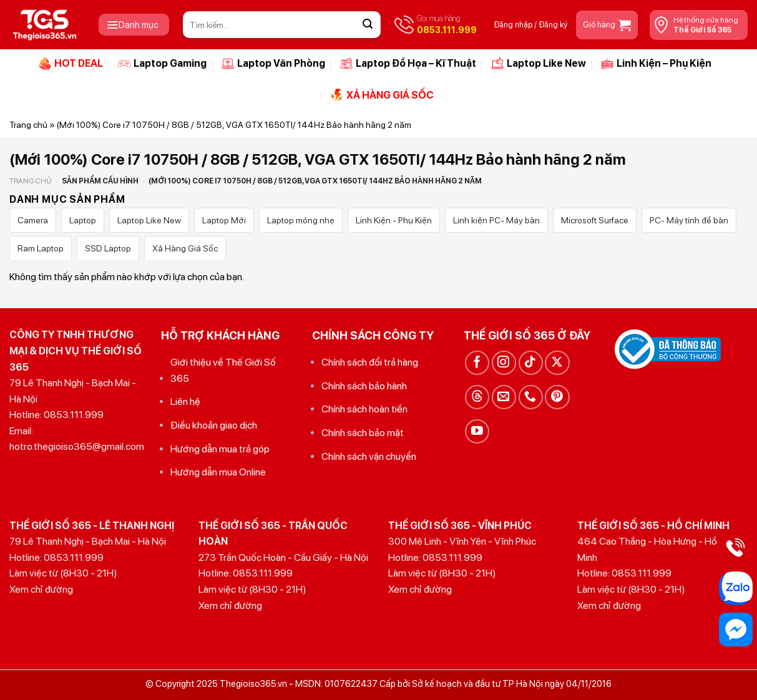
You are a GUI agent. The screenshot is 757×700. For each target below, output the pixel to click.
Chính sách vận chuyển (369, 456)
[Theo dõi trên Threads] (477, 397)
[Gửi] (368, 25)
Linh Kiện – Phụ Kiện (656, 64)
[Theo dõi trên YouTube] (477, 431)
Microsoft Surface (595, 220)
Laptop (83, 220)
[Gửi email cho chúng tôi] (504, 397)
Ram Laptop (41, 248)
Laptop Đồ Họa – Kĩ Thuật (408, 64)
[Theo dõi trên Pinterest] (557, 397)
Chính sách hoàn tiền (364, 409)
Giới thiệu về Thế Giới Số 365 (223, 370)
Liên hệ (185, 401)
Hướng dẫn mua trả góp (220, 449)
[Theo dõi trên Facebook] (477, 363)
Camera (33, 220)
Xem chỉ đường (41, 589)
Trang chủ (28, 125)
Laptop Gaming (162, 64)
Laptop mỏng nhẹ (301, 220)
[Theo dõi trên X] (557, 363)
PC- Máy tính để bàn (689, 220)
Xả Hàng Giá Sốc (185, 248)
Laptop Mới (224, 220)
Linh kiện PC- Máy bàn (496, 220)
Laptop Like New (539, 64)
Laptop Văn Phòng (273, 64)
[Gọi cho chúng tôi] (531, 397)
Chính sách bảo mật (363, 433)
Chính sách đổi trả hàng (370, 362)
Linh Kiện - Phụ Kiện (394, 220)
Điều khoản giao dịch (214, 425)
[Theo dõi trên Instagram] (504, 363)
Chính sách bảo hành (364, 386)
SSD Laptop (108, 248)
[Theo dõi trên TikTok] (531, 363)
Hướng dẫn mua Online (218, 472)
